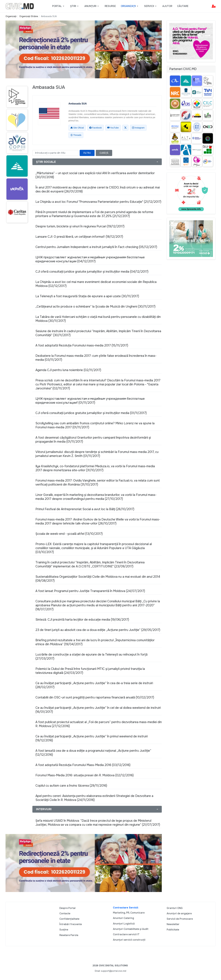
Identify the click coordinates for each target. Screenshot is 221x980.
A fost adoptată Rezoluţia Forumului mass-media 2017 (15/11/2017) (82, 345)
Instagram (138, 128)
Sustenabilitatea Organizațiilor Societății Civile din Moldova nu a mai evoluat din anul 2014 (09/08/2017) (98, 579)
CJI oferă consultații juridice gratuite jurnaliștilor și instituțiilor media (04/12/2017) (92, 272)
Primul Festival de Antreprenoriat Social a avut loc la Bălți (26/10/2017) (85, 509)
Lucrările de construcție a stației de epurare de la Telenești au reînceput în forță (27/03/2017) (91, 657)
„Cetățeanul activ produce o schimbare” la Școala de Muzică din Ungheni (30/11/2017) (95, 307)
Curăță (104, 153)
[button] (59, 6)
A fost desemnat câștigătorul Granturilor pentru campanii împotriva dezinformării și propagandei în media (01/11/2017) (93, 440)
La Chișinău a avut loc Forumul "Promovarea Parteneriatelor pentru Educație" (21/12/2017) (98, 202)
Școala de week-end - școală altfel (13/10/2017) (69, 534)
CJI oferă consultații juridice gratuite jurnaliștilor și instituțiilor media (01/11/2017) (91, 413)
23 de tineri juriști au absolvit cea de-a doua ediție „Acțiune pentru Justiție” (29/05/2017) (98, 630)
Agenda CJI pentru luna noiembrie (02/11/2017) (68, 370)
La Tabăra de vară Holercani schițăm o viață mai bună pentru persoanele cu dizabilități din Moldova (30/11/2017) (98, 319)
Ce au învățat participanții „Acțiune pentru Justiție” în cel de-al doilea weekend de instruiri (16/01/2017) (98, 710)
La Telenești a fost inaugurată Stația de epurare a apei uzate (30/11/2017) (87, 296)
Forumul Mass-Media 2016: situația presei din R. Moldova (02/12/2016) (85, 775)
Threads (76, 135)
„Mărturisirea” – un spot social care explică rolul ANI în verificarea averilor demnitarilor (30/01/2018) (95, 175)
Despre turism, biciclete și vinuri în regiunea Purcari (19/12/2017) (80, 226)
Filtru (87, 153)
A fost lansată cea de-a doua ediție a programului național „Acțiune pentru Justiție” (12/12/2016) (93, 753)
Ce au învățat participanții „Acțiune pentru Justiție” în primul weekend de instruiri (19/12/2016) (92, 738)
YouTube (113, 128)
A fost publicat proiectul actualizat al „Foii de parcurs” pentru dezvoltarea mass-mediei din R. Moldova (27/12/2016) (99, 724)
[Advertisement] (16, 285)
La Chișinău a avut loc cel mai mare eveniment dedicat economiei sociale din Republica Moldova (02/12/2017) (96, 284)
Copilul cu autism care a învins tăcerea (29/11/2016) (71, 786)
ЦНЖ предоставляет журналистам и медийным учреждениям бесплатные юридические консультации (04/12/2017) (90, 259)
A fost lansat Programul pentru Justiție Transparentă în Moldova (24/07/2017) (90, 591)
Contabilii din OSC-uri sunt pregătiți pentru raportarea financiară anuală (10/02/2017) (95, 697)
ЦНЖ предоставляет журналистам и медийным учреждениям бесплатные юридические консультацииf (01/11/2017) (90, 401)
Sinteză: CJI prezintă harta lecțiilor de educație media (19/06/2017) (82, 620)
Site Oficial (77, 128)
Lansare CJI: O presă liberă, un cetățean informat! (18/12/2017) (79, 237)
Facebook (96, 128)
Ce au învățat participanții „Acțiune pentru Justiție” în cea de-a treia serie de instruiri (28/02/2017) (94, 685)
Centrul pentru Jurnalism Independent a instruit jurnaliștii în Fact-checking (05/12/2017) (96, 247)
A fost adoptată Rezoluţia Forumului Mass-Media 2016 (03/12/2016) (83, 765)
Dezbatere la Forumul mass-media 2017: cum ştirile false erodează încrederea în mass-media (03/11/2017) (96, 358)
